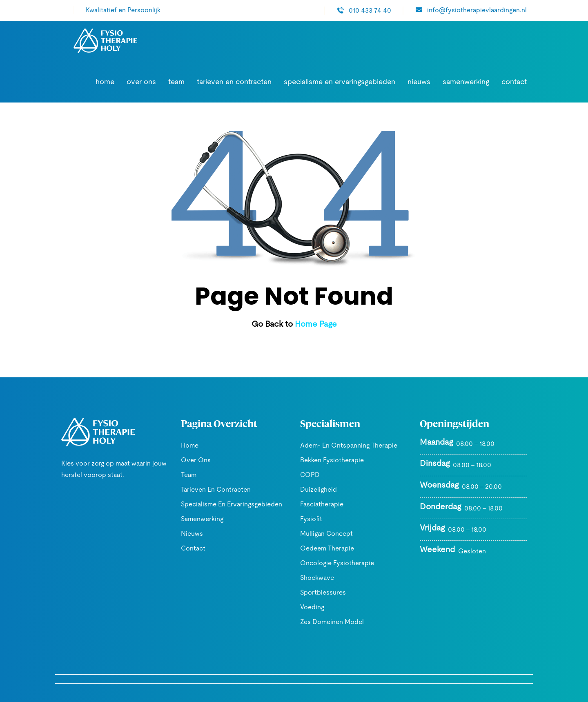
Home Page (315, 324)
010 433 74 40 (378, 10)
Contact (516, 82)
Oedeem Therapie (323, 548)
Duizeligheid (317, 489)
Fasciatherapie (319, 504)
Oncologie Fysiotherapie (332, 563)
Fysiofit (310, 519)
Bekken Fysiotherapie (329, 460)
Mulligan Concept (324, 534)
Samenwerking (472, 82)
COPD (309, 475)
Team (210, 82)
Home (145, 82)
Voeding (311, 607)
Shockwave (315, 578)
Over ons (178, 82)
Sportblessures (319, 592)
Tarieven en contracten (262, 82)
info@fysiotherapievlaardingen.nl (477, 10)
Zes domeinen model (329, 622)
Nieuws (428, 82)
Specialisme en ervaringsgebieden (356, 82)
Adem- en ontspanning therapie (344, 445)
